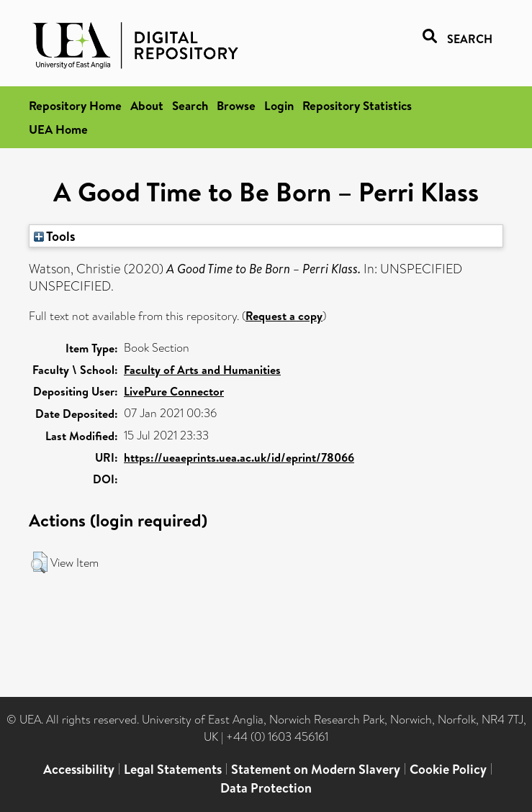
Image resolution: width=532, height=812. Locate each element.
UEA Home (58, 129)
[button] (39, 562)
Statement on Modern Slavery (316, 769)
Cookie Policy (448, 769)
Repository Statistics (357, 105)
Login (279, 105)
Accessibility (79, 769)
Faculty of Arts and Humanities (202, 370)
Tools (55, 236)
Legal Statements (173, 769)
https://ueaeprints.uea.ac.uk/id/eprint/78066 (239, 457)
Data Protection (266, 788)
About (147, 105)
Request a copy (284, 316)
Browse (236, 105)
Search (190, 105)
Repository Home (75, 105)
